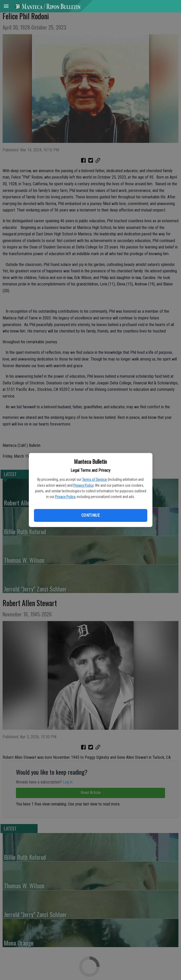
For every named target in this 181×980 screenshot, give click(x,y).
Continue (90, 515)
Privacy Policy (83, 485)
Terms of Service (94, 479)
